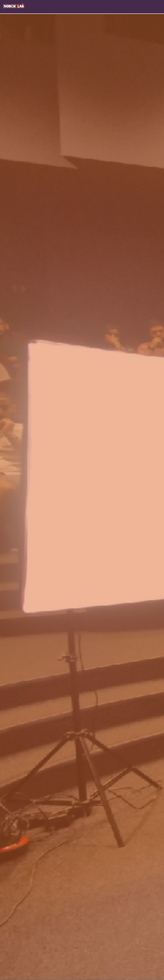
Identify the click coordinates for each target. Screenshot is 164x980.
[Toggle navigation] (160, 7)
